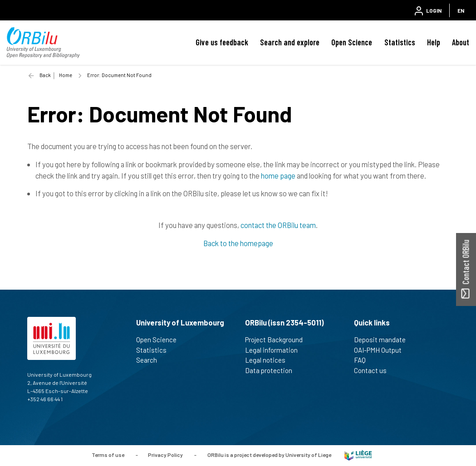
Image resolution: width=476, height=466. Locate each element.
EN (461, 10)
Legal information (275, 350)
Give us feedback (222, 42)
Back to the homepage (238, 243)
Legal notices (269, 360)
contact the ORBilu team (278, 225)
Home (66, 75)
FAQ (364, 360)
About (461, 42)
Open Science (352, 42)
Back (45, 75)
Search (150, 360)
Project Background (278, 340)
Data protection (272, 370)
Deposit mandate (384, 340)
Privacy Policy (165, 455)
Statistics (400, 42)
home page (278, 175)
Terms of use (108, 455)
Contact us (374, 370)
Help (434, 42)
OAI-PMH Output (382, 350)
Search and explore (290, 42)
